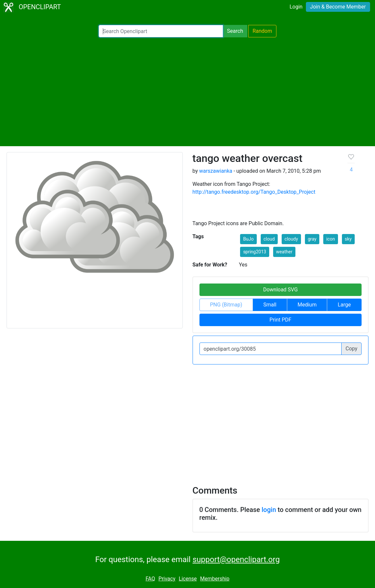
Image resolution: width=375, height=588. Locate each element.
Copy (351, 349)
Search (235, 31)
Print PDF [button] (281, 320)
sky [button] (348, 239)
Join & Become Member (338, 7)
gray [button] (312, 239)
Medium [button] (307, 305)
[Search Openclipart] (161, 31)
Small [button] (270, 305)
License (188, 579)
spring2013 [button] (254, 252)
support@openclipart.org (236, 559)
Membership (215, 579)
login (269, 510)
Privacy (167, 579)
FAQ (150, 579)
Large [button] (344, 305)
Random (262, 31)
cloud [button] (269, 239)
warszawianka (216, 171)
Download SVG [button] (280, 290)
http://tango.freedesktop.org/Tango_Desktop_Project (254, 192)
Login (296, 7)
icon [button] (330, 239)
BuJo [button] (248, 239)
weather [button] (284, 252)
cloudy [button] (291, 239)
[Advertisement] (187, 92)
